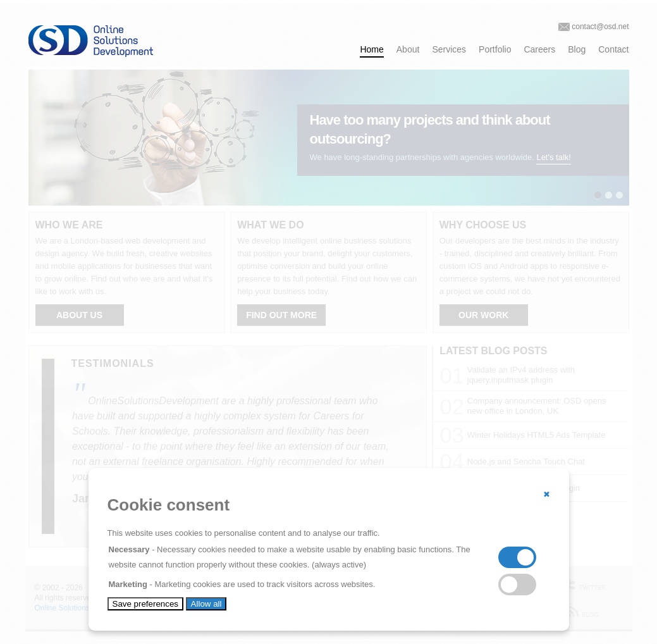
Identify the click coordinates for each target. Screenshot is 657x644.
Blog (577, 49)
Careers (539, 49)
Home (371, 49)
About (408, 49)
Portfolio (495, 49)
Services (449, 49)
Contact (613, 49)
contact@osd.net (600, 27)
